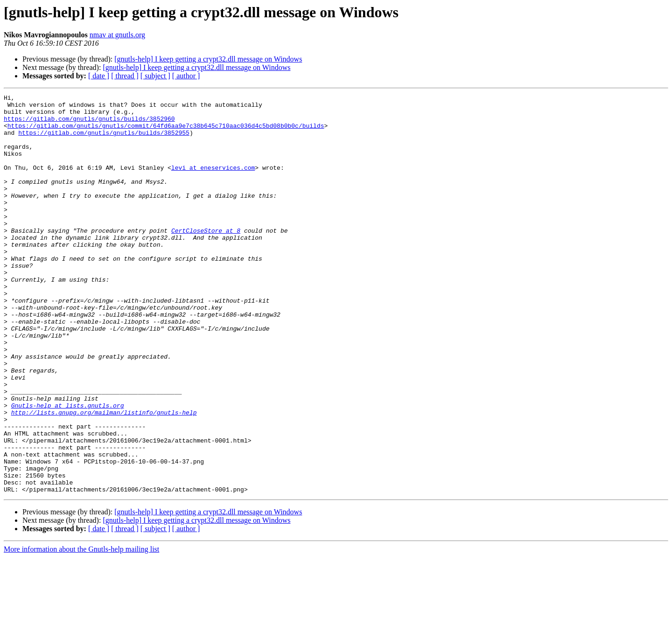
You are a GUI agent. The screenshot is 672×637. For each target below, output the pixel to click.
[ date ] (99, 76)
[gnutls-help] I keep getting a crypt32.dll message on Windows (208, 59)
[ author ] (186, 76)
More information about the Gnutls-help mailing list (81, 629)
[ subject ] (155, 76)
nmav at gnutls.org (117, 35)
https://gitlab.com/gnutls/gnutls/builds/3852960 (89, 124)
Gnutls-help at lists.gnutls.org (68, 468)
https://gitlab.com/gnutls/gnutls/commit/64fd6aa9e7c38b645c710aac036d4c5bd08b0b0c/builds (166, 132)
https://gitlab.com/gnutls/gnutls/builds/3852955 (104, 141)
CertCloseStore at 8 (206, 258)
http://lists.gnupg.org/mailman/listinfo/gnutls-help (104, 477)
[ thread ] (125, 76)
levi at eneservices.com (213, 183)
